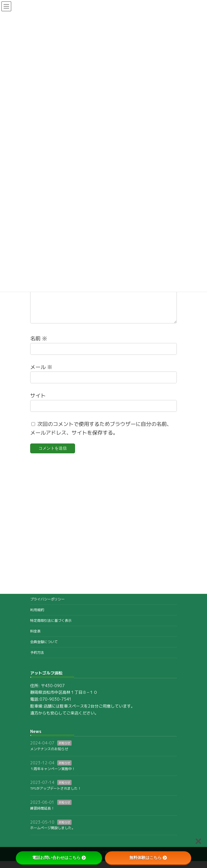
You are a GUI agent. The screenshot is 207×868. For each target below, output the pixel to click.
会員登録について (44, 649)
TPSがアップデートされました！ (56, 796)
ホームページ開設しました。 (53, 835)
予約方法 (37, 659)
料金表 (35, 638)
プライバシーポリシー (47, 606)
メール (41, 374)
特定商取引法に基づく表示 (51, 627)
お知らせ (64, 750)
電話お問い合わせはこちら (59, 858)
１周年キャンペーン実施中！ (53, 776)
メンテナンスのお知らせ (49, 756)
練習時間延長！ (42, 815)
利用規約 (37, 617)
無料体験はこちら (148, 858)
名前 (39, 345)
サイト (38, 402)
